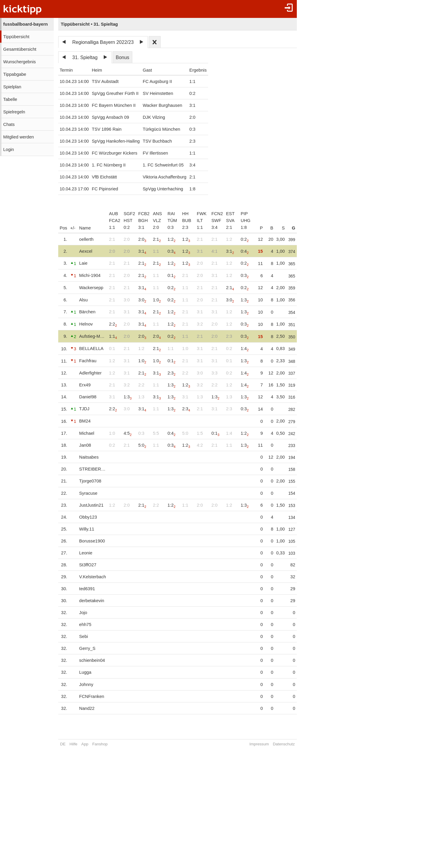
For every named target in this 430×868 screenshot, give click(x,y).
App (85, 744)
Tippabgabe (15, 74)
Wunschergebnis (20, 62)
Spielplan (12, 87)
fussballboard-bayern (26, 24)
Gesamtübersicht (20, 49)
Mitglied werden (19, 137)
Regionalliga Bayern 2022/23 (103, 42)
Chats (9, 124)
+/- (73, 228)
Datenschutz (287, 744)
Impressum (263, 744)
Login (9, 149)
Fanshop (100, 744)
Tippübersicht (16, 37)
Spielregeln (14, 112)
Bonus (122, 57)
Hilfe (73, 744)
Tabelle (10, 99)
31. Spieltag (85, 57)
